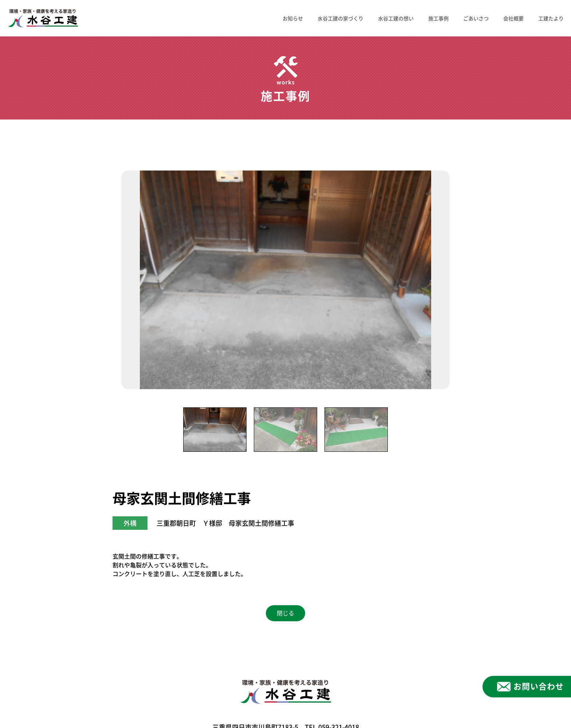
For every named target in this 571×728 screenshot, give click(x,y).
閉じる (285, 613)
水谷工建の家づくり (340, 18)
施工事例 (438, 18)
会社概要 (513, 18)
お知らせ (293, 18)
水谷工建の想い (396, 18)
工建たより (551, 18)
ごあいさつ (476, 18)
